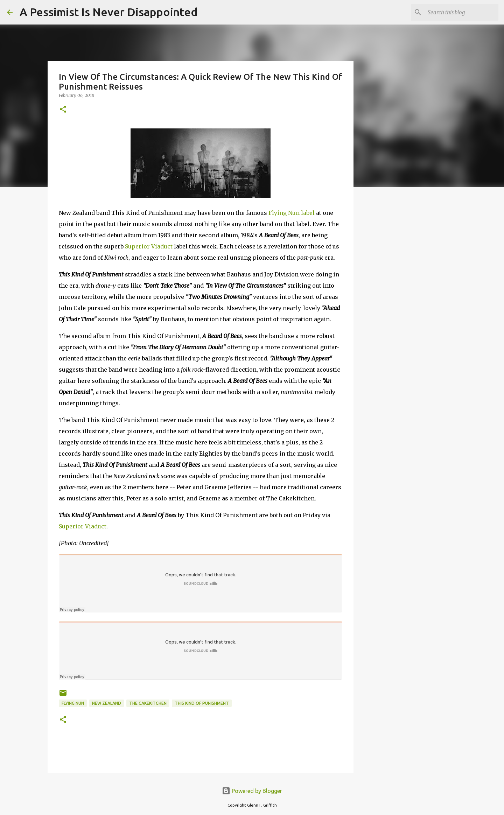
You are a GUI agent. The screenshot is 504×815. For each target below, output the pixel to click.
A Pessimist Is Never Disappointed (108, 12)
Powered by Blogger (252, 791)
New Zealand (107, 703)
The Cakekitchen (148, 703)
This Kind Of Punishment (202, 703)
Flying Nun (73, 703)
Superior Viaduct (149, 246)
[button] (63, 110)
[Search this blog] (462, 12)
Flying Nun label (292, 213)
